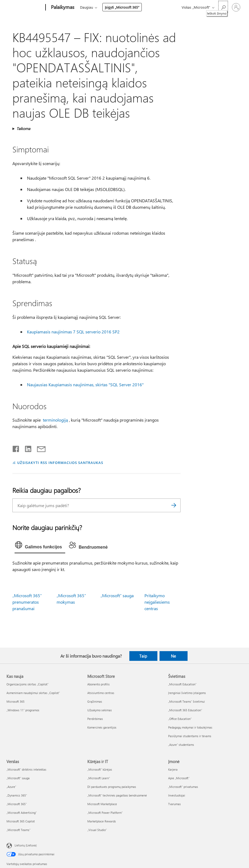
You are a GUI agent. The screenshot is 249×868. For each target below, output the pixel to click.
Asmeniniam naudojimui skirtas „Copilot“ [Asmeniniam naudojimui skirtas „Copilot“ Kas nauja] (33, 693)
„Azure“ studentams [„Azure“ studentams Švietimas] (181, 745)
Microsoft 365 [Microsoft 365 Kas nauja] (15, 701)
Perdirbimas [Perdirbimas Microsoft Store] (95, 719)
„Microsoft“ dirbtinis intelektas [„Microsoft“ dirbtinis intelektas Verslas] (26, 769)
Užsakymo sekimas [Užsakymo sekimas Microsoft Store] (100, 710)
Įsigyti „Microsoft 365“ (122, 7)
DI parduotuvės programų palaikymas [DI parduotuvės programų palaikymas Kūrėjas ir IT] (112, 787)
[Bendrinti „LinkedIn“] (26, 448)
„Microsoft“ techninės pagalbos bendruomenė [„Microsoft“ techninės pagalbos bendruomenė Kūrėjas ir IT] (117, 795)
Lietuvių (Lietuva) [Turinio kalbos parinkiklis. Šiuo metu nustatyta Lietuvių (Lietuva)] (26, 845)
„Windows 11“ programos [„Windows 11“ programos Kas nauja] (23, 710)
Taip (143, 656)
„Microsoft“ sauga (117, 595)
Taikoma (23, 129)
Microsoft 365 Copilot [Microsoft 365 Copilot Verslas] (21, 821)
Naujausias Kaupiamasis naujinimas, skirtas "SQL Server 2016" (85, 385)
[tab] (40, 546)
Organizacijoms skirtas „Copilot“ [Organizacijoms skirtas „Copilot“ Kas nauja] (27, 684)
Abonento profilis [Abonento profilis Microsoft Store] (98, 684)
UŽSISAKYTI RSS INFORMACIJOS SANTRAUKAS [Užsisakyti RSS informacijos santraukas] (60, 462)
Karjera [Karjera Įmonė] (173, 769)
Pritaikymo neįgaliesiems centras (157, 602)
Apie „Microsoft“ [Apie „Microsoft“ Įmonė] (179, 778)
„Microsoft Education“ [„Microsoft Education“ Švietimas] (182, 684)
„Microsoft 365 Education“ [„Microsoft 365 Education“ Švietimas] (185, 710)
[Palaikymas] (62, 8)
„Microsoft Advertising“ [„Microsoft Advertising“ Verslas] (22, 813)
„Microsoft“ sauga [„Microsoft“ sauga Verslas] (18, 778)
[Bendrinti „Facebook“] (16, 448)
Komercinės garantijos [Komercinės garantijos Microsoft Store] (102, 727)
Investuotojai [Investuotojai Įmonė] (177, 795)
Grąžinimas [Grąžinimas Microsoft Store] (95, 701)
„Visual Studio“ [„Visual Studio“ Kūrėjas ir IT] (97, 830)
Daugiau (87, 7)
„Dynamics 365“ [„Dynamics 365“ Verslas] (17, 795)
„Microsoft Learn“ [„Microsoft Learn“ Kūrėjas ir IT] (99, 778)
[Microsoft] (25, 8)
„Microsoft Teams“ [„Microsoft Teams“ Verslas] (18, 830)
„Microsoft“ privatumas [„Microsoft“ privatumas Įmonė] (183, 787)
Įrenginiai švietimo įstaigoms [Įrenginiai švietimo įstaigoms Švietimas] (187, 693)
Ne (173, 656)
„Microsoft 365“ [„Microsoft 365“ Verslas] (17, 804)
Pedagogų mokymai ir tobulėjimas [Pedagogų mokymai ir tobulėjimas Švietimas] (190, 727)
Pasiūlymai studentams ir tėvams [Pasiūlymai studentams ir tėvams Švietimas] (190, 736)
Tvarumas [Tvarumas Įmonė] (174, 804)
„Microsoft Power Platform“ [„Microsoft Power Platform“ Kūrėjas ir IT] (105, 813)
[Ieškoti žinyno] (223, 7)
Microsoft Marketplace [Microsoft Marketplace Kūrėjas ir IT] (102, 804)
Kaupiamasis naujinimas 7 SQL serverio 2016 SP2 (73, 332)
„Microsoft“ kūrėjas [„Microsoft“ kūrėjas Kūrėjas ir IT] (100, 769)
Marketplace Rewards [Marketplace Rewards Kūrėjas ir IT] (102, 821)
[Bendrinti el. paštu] (39, 448)
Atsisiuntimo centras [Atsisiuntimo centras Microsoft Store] (101, 693)
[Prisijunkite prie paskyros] (236, 7)
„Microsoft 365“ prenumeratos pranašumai (27, 602)
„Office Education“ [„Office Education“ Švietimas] (180, 719)
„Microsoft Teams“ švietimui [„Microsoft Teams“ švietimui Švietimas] (186, 701)
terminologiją (55, 420)
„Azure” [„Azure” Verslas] (11, 787)
